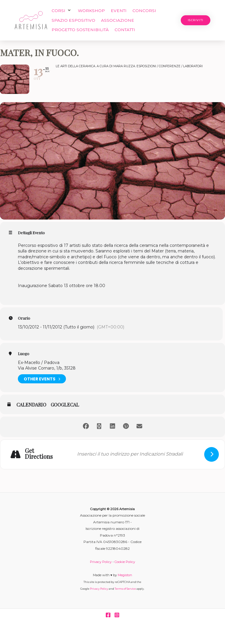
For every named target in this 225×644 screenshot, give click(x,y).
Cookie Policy (125, 562)
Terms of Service (125, 589)
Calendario (31, 405)
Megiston (125, 575)
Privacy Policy (101, 562)
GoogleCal (65, 405)
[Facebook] (108, 615)
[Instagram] (117, 615)
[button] (62, 11)
